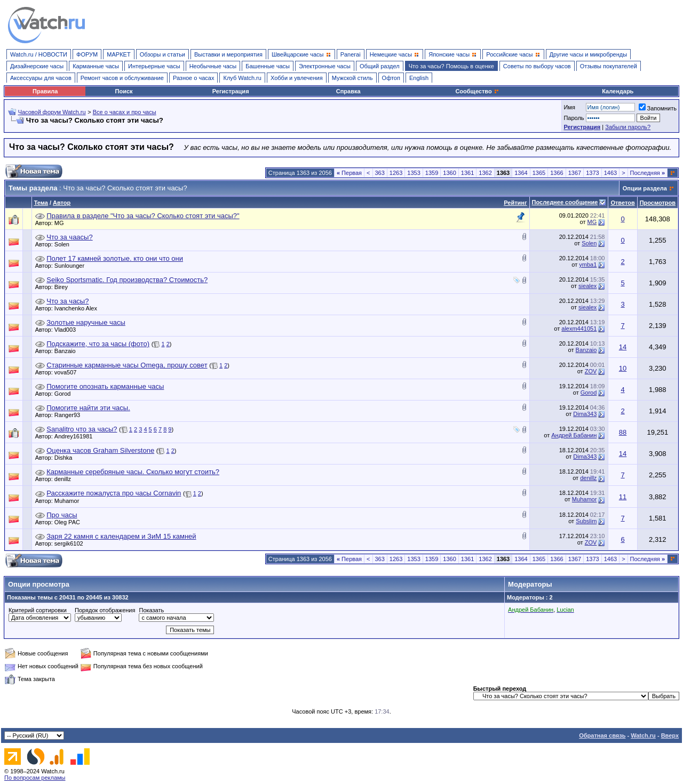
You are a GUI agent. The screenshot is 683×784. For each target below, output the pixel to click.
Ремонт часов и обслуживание (122, 78)
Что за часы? (67, 301)
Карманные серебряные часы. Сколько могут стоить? (133, 472)
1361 (467, 173)
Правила (45, 91)
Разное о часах (194, 78)
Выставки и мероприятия (228, 54)
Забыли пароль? (628, 127)
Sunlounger (72, 266)
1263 (396, 173)
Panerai (351, 54)
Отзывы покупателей (609, 66)
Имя (569, 107)
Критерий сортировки (38, 610)
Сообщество (477, 91)
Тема (41, 203)
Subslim (586, 521)
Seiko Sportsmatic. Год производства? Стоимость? (127, 280)
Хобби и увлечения (297, 78)
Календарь (618, 91)
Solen (65, 244)
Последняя (648, 173)
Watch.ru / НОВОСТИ (39, 54)
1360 (449, 173)
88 (623, 432)
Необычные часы (213, 66)
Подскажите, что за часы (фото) (98, 344)
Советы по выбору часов (537, 66)
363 (380, 173)
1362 (485, 173)
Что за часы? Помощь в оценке (451, 66)
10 (623, 368)
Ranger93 (70, 415)
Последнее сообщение (565, 202)
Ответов (622, 203)
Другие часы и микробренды (588, 54)
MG (62, 223)
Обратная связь (602, 735)
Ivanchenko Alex (78, 308)
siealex (587, 286)
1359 (432, 173)
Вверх (670, 735)
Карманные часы (96, 66)
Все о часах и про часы (125, 112)
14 (623, 347)
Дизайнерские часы (37, 66)
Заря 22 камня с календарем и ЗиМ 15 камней (121, 536)
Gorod (65, 394)
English (419, 78)
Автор (62, 203)
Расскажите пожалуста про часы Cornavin (114, 493)
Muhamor (69, 501)
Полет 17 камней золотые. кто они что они (115, 258)
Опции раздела (645, 188)
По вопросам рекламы (35, 778)
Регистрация (231, 91)
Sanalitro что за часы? (82, 429)
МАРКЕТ (118, 54)
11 (623, 497)
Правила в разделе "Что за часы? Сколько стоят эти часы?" (143, 216)
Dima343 (585, 414)
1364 (521, 173)
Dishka (66, 458)
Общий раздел (380, 66)
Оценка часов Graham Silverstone (100, 450)
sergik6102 (72, 543)
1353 (414, 173)
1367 (575, 173)
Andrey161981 (76, 436)
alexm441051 (579, 329)
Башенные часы (268, 66)
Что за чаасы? (69, 237)
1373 (592, 173)
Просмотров (658, 203)
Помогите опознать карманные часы (105, 386)
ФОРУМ (87, 54)
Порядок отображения (105, 610)
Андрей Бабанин (574, 435)
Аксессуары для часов (41, 78)
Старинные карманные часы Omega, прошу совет (127, 365)
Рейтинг (515, 203)
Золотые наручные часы (86, 322)
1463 (610, 173)
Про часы (62, 515)
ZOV (591, 371)
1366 (557, 173)
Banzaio (68, 351)
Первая (349, 173)
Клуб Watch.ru (242, 78)
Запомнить (658, 108)
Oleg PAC (70, 522)
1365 (539, 173)
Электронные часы (325, 66)
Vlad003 (68, 330)
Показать (151, 610)
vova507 (68, 372)
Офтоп (391, 78)
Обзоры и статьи (162, 54)
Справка (348, 91)
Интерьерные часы (154, 66)
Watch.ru (643, 735)
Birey (64, 287)
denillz (65, 479)
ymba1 (588, 265)
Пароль (574, 118)
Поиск (124, 91)
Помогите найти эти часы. (88, 408)
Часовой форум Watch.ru (52, 112)
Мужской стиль (352, 78)
